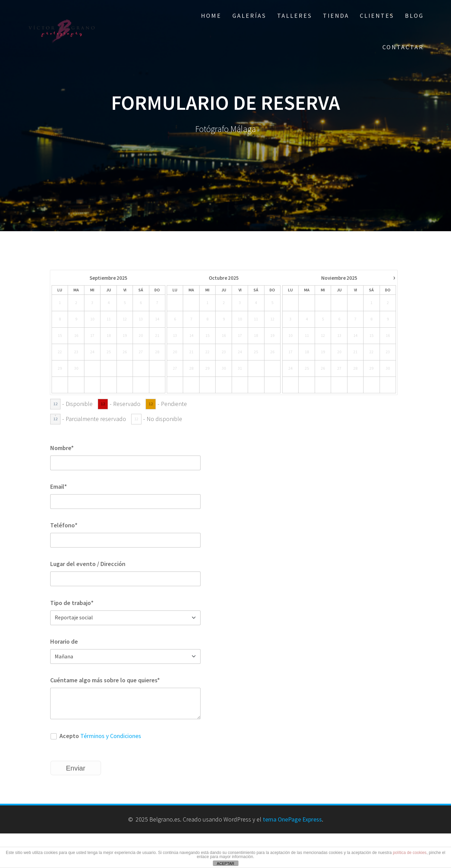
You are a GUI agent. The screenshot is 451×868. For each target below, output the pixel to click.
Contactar (403, 47)
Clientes (377, 16)
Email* (59, 486)
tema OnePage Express (292, 819)
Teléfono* (64, 525)
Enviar (76, 768)
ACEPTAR (225, 864)
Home (211, 16)
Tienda (336, 16)
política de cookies (410, 853)
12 (55, 404)
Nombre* (62, 448)
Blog (414, 16)
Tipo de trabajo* (72, 603)
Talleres (295, 16)
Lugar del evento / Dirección (88, 564)
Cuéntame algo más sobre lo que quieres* (105, 680)
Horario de (64, 641)
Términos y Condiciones (111, 736)
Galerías (249, 16)
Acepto (96, 736)
